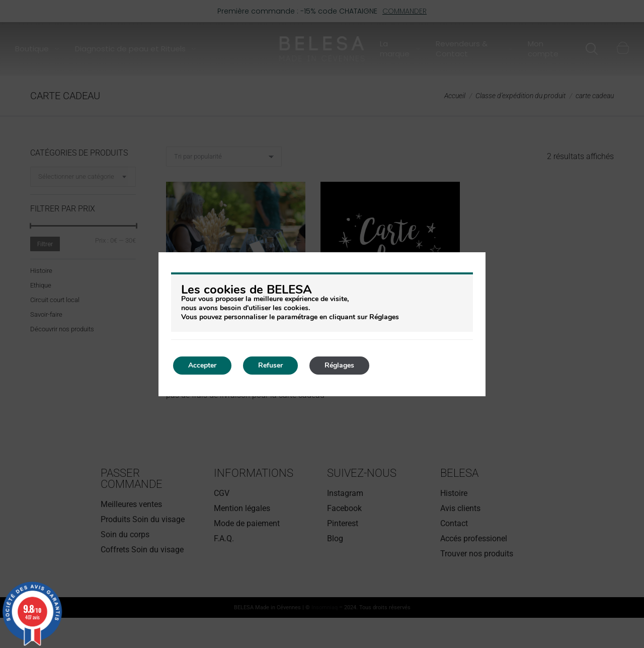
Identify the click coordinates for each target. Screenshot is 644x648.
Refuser (270, 365)
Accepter (202, 365)
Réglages (339, 365)
